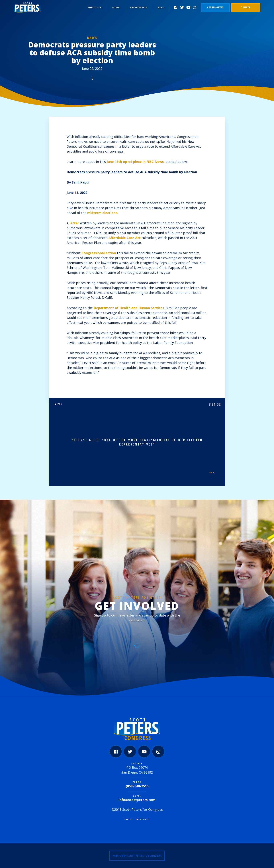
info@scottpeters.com (137, 800)
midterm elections (102, 213)
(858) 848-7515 (137, 786)
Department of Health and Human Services (129, 308)
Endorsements (139, 8)
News (161, 8)
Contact (129, 819)
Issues (116, 8)
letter (74, 223)
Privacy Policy (143, 819)
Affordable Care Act (125, 238)
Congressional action (99, 253)
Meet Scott (95, 8)
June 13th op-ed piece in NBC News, (136, 162)
